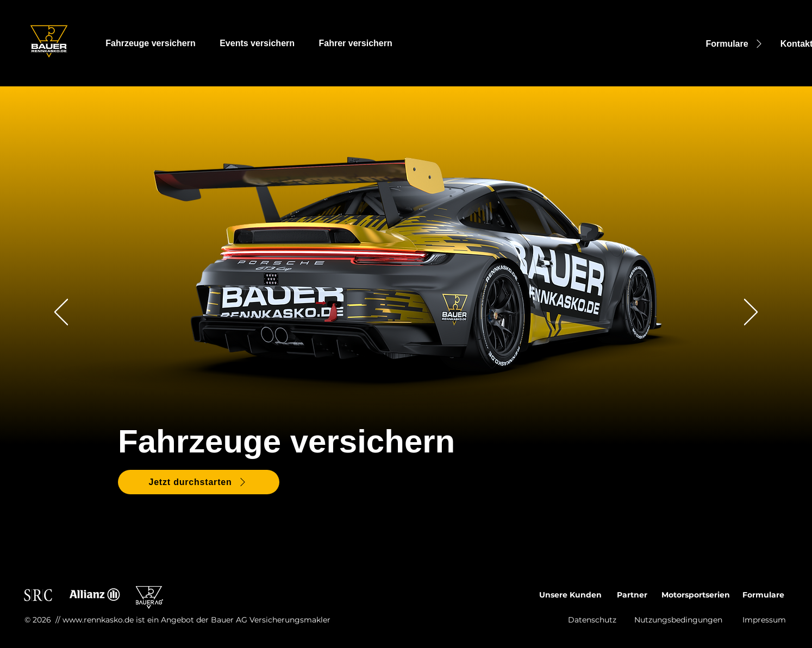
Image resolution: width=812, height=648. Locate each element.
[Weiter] (751, 313)
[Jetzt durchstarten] (199, 482)
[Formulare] (735, 44)
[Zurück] (61, 313)
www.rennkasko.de (98, 620)
